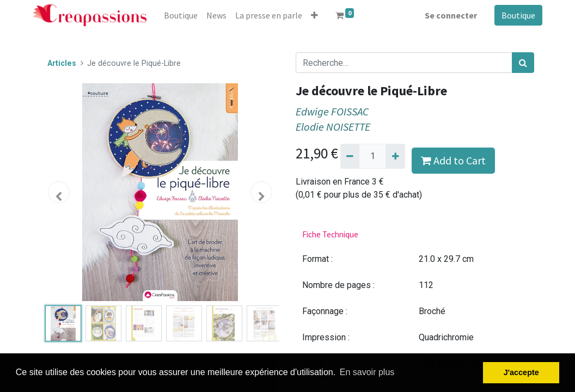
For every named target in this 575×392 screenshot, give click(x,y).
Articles (62, 63)
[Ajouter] (395, 156)
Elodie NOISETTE (333, 127)
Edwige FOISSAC (332, 112)
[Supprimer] (350, 156)
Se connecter (451, 15)
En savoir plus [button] (367, 372)
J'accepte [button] (521, 372)
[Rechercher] (523, 63)
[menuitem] (181, 15)
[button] (314, 15)
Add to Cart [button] (453, 160)
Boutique (518, 15)
